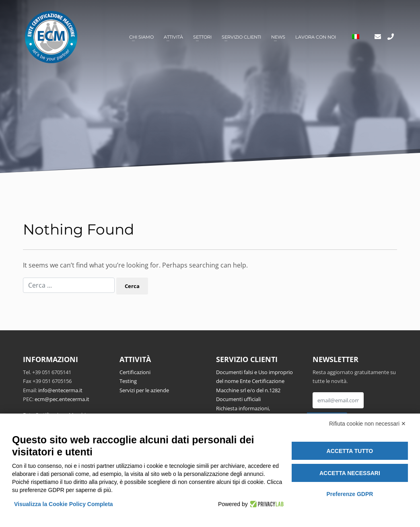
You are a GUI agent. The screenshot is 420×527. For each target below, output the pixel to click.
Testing (128, 381)
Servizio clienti (241, 37)
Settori (202, 37)
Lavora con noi (316, 37)
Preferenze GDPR (350, 494)
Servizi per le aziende (144, 390)
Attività (173, 37)
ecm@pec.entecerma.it (62, 399)
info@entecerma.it (60, 390)
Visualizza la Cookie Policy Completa (64, 504)
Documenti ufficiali (238, 399)
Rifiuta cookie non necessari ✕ (367, 424)
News (278, 37)
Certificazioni (135, 372)
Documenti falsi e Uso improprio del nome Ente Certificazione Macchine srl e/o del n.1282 (254, 381)
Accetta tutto (350, 451)
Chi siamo (141, 37)
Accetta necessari (350, 473)
